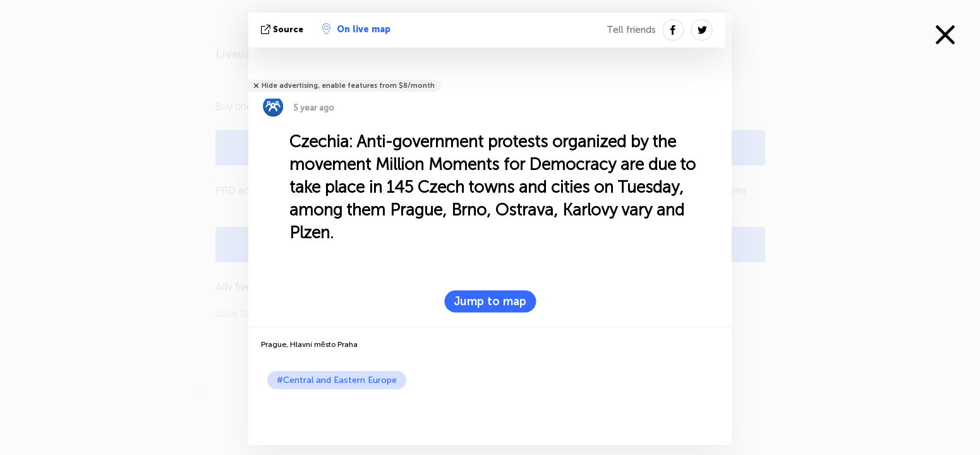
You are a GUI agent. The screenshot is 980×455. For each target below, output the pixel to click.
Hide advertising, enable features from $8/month (348, 86)
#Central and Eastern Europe (337, 380)
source (283, 29)
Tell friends (631, 30)
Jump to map (490, 301)
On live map (356, 29)
